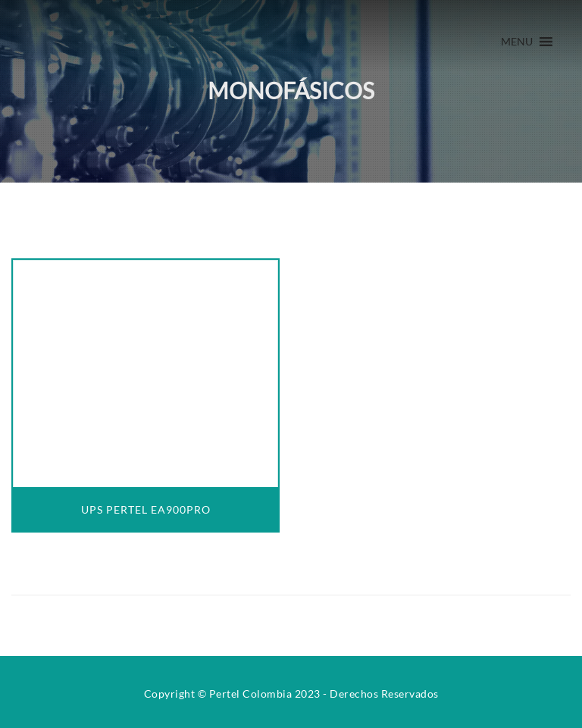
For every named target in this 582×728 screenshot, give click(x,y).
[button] (517, 42)
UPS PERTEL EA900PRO (146, 509)
